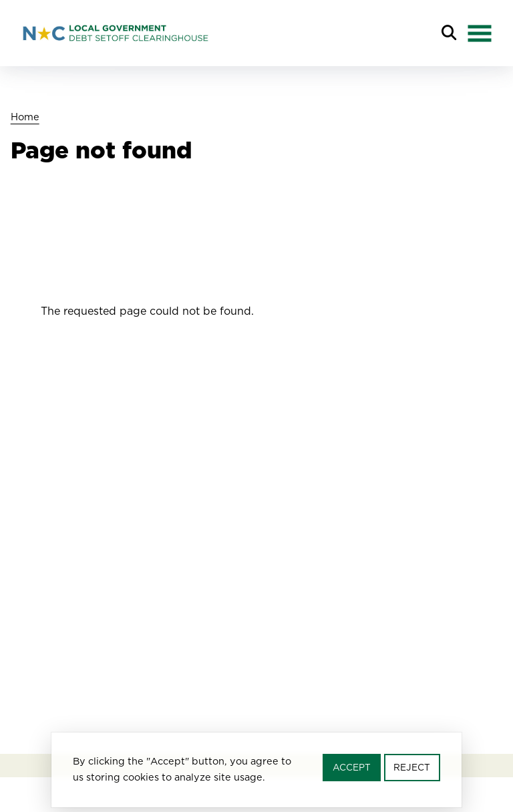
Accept (352, 771)
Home (25, 117)
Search (449, 33)
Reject (412, 771)
